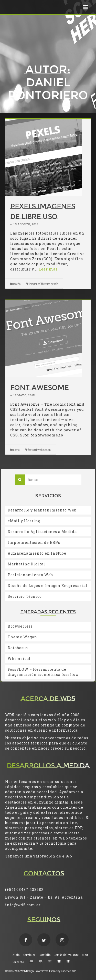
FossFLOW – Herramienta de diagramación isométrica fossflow (43, 672)
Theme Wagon (22, 637)
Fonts (16, 450)
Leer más (48, 269)
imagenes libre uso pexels (44, 284)
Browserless (20, 626)
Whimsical (19, 659)
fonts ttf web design (39, 450)
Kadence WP (68, 971)
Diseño (17, 284)
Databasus (18, 648)
